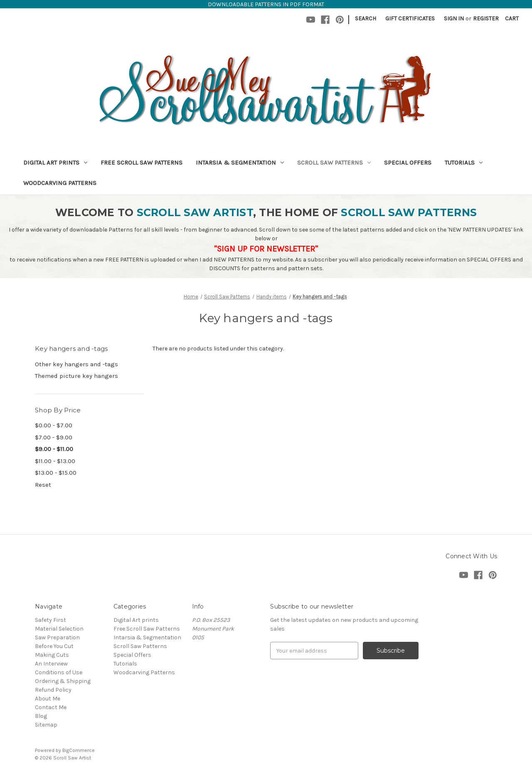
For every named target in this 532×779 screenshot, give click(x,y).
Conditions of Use (59, 672)
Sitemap (46, 725)
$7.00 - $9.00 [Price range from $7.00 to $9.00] (54, 437)
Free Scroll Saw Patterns (142, 163)
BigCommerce (79, 750)
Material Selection (59, 629)
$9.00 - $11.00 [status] (54, 449)
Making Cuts (52, 655)
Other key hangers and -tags (76, 364)
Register (486, 18)
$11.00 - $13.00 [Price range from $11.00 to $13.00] (55, 461)
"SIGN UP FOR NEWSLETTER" (266, 249)
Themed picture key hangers (76, 376)
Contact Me (51, 707)
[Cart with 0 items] (512, 18)
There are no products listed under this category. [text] (218, 349)
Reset (43, 485)
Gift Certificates (410, 18)
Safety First (50, 620)
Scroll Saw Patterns (334, 163)
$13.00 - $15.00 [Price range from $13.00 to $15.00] (56, 473)
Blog (41, 716)
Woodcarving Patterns (60, 183)
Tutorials (464, 163)
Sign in (454, 18)
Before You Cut (54, 646)
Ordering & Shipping (63, 681)
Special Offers (408, 163)
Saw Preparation (57, 637)
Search (366, 18)
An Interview (51, 664)
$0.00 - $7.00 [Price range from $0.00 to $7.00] (54, 425)
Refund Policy (53, 690)
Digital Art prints (55, 163)
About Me (48, 699)
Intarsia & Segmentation (240, 163)
